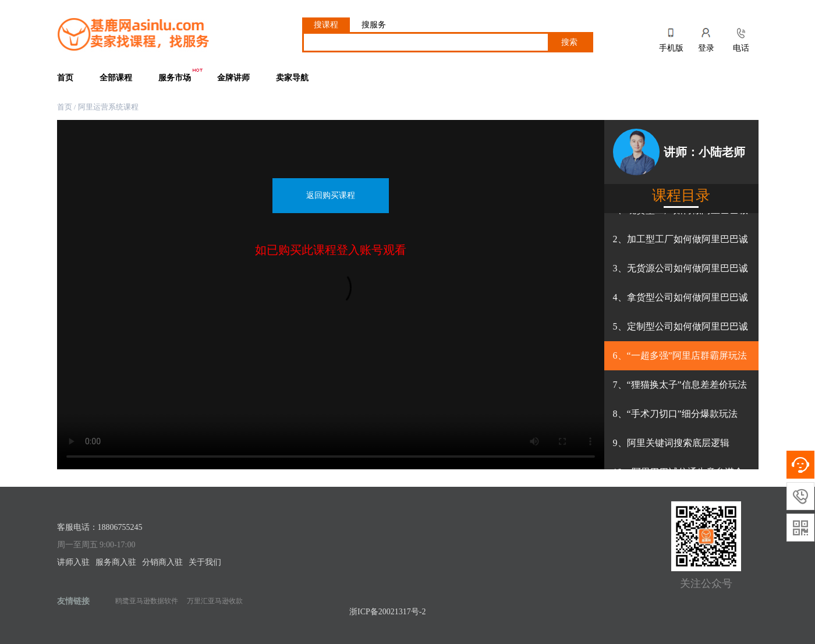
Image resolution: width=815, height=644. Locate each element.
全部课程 (116, 78)
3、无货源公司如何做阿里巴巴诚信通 (681, 273)
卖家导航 (292, 78)
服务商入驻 (116, 562)
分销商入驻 (162, 562)
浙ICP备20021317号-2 (387, 612)
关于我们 (205, 562)
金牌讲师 (233, 78)
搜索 (569, 42)
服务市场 (181, 75)
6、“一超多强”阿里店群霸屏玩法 (680, 355)
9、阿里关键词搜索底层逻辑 (671, 443)
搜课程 (326, 25)
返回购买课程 (331, 195)
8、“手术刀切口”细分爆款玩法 (675, 414)
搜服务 (374, 25)
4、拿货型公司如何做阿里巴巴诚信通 (681, 302)
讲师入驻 (73, 562)
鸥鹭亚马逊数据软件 (147, 601)
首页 (65, 78)
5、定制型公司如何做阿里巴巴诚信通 (681, 331)
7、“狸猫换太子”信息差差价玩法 (680, 385)
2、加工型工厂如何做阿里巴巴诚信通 (681, 244)
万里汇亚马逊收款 (215, 601)
